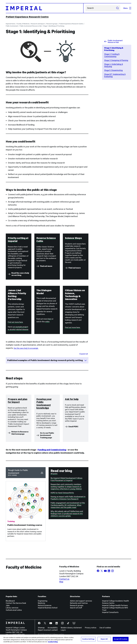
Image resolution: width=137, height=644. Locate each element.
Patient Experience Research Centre (27, 17)
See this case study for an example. (26, 348)
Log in (63, 630)
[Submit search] (117, 8)
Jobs (8, 605)
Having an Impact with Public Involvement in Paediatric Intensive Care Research (68, 498)
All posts (54, 474)
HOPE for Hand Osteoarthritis (62, 493)
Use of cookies (105, 628)
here (50, 319)
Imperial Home (10, 24)
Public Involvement (12, 26)
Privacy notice (91, 628)
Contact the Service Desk (16, 603)
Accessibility (53, 628)
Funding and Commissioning (52, 450)
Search (85, 8)
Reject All (104, 639)
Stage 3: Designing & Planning (116, 60)
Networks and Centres (79, 603)
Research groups (52, 24)
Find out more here (15, 322)
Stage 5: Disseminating (113, 70)
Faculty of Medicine (23, 24)
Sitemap (41, 628)
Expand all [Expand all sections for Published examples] (84, 354)
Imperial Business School (48, 608)
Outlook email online (14, 610)
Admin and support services (81, 601)
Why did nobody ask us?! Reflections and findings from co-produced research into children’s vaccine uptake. (67, 514)
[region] (68, 639)
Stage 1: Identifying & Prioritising (54, 26)
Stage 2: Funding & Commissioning (112, 55)
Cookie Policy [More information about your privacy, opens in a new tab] (53, 642)
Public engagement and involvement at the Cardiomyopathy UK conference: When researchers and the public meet (68, 505)
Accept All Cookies (121, 639)
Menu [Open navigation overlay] (127, 8)
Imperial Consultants (110, 612)
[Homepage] (45, 8)
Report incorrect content (48, 630)
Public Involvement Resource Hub (31, 26)
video (47, 322)
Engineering (43, 601)
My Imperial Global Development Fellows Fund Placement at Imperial (66, 479)
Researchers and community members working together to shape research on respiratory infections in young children (66, 487)
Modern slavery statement (71, 628)
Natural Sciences (45, 605)
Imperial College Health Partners (115, 605)
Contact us (64, 579)
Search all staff (76, 608)
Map (61, 582)
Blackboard (10, 601)
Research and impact (38, 24)
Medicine (41, 603)
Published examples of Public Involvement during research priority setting (47, 360)
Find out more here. (73, 327)
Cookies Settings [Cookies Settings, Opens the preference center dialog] (88, 639)
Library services (12, 608)
